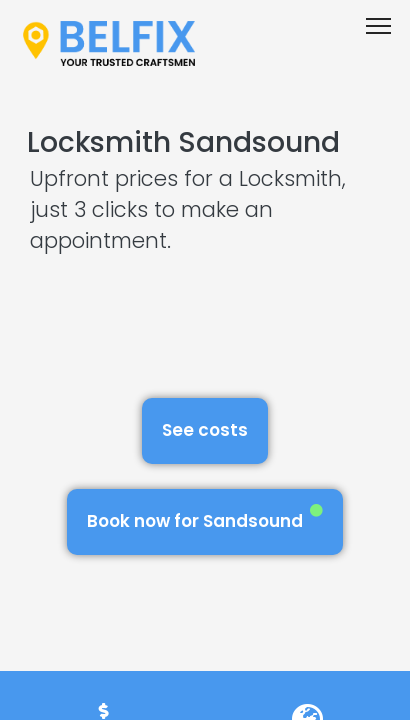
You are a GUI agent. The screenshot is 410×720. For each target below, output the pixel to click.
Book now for (205, 518)
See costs (205, 430)
